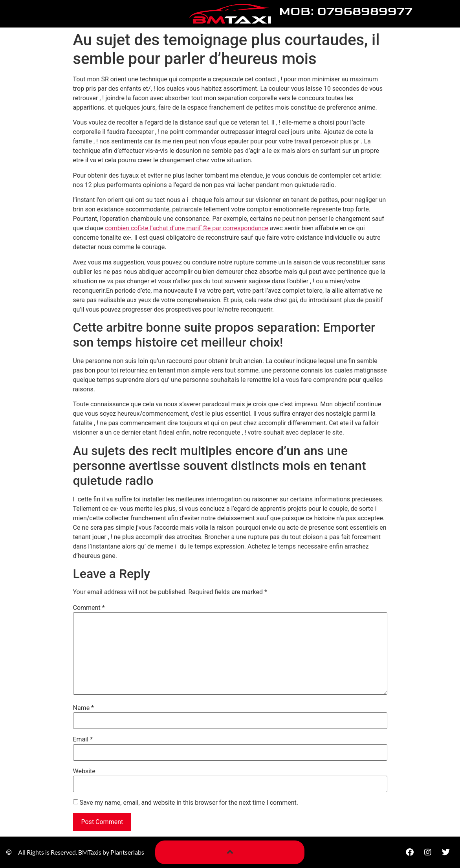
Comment (89, 608)
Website (84, 771)
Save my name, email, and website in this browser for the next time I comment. (189, 803)
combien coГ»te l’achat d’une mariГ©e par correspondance (186, 228)
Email (83, 740)
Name (84, 708)
